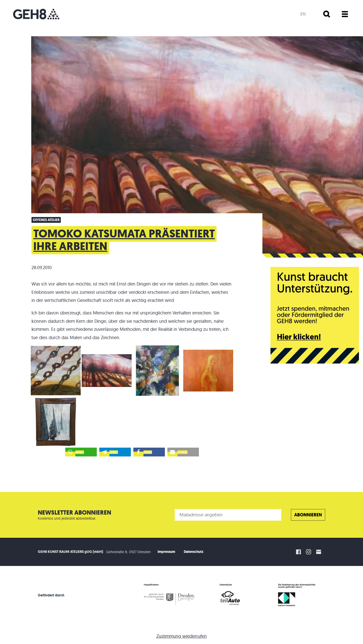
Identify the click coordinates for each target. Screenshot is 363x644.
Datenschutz (194, 552)
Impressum (166, 552)
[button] (81, 452)
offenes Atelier (46, 220)
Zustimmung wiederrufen (181, 636)
